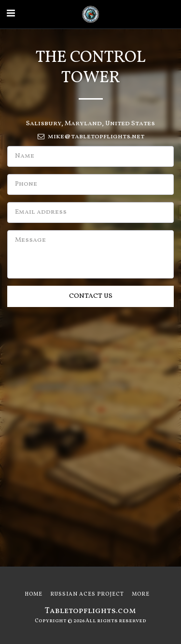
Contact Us (91, 296)
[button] (11, 14)
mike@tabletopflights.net (90, 137)
